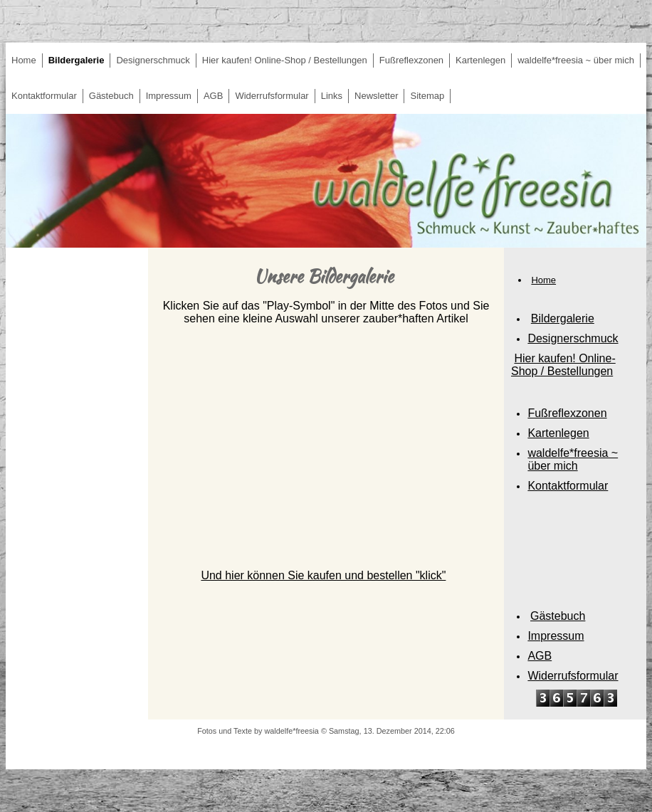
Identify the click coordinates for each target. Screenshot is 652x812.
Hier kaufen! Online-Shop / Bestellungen (285, 60)
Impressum (169, 96)
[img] (326, 181)
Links (332, 96)
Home (24, 60)
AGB (213, 96)
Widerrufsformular (272, 96)
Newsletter (376, 96)
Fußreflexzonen (411, 60)
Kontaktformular (44, 96)
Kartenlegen (480, 60)
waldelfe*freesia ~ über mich (576, 60)
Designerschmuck (153, 60)
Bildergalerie (77, 60)
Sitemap (427, 96)
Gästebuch (111, 96)
